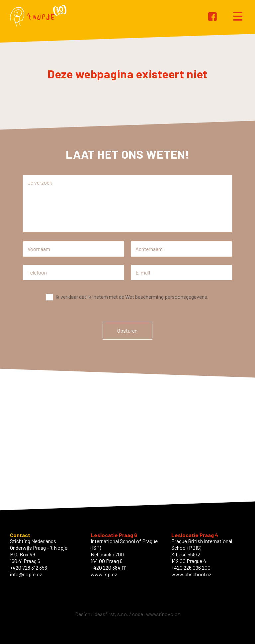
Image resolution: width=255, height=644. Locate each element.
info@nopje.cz (26, 574)
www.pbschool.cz (191, 574)
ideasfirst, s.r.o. (111, 614)
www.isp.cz (104, 574)
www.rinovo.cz (163, 614)
